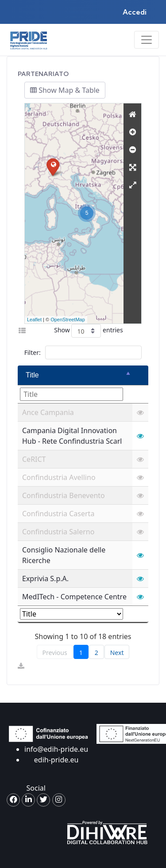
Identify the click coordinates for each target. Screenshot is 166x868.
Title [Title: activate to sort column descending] (32, 375)
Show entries (88, 331)
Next (117, 653)
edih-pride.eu (56, 760)
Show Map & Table (65, 90)
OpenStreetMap (68, 320)
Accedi (135, 12)
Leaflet (34, 320)
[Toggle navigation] (147, 40)
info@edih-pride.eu (56, 749)
